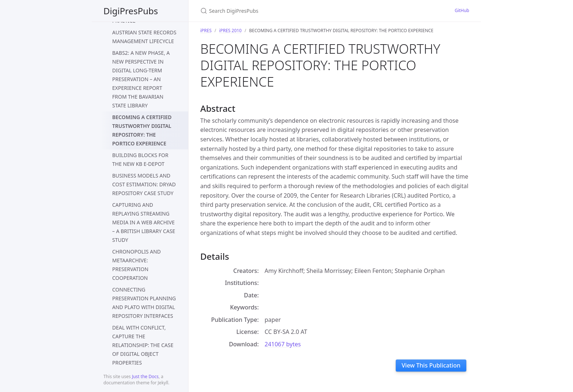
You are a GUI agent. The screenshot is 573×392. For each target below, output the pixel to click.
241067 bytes (283, 344)
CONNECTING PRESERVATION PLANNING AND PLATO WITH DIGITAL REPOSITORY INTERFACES (144, 303)
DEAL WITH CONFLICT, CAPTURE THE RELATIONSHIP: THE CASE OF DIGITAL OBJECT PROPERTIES (143, 345)
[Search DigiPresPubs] (286, 11)
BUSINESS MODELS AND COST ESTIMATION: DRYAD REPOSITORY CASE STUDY (144, 184)
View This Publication (431, 365)
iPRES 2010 (231, 31)
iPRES (206, 31)
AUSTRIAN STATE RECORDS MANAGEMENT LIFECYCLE (144, 37)
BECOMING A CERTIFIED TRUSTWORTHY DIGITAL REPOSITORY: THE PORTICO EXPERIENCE (142, 130)
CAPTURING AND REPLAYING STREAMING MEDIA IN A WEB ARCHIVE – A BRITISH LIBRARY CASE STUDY (144, 222)
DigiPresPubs (131, 11)
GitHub (462, 10)
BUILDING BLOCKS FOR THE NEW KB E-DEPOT (140, 159)
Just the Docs (145, 376)
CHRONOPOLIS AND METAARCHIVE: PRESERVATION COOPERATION (136, 265)
